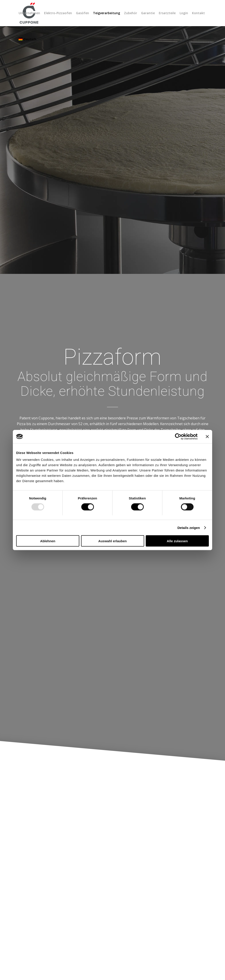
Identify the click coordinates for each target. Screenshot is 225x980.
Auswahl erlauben (112, 541)
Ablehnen (48, 541)
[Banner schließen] (207, 436)
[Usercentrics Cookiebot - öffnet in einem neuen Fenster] (178, 436)
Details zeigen (189, 527)
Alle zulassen (177, 541)
